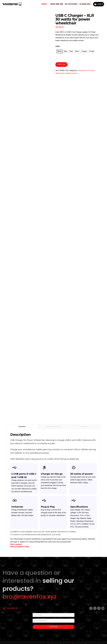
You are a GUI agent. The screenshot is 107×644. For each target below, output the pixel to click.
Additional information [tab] (53, 426)
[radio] (60, 51)
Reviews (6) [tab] (85, 426)
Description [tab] (22, 426)
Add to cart (61, 64)
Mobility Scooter (71, 73)
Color (58, 46)
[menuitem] (86, 4)
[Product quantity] (59, 58)
